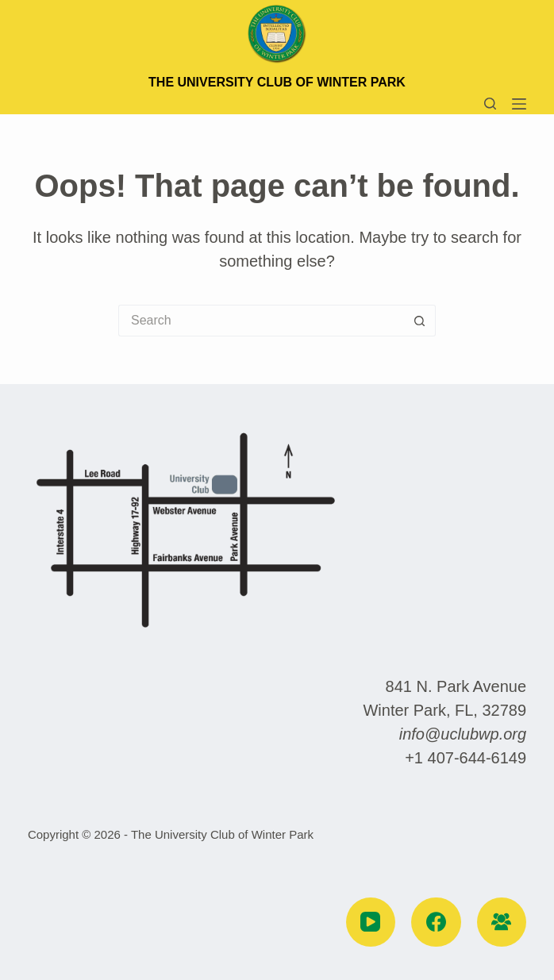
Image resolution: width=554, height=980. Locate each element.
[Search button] (420, 321)
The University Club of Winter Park (277, 82)
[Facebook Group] (502, 922)
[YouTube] (371, 922)
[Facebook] (436, 922)
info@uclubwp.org (463, 734)
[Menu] (519, 104)
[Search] (490, 104)
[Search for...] (261, 321)
